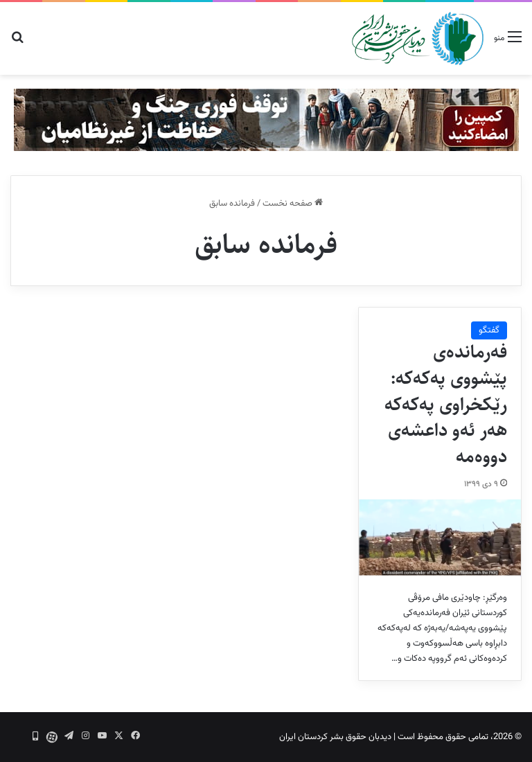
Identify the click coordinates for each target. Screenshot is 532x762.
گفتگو (489, 330)
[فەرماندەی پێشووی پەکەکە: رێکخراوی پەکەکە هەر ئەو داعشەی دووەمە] (440, 538)
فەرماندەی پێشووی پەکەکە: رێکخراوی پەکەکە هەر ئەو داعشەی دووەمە (446, 404)
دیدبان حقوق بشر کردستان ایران (335, 737)
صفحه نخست (293, 204)
